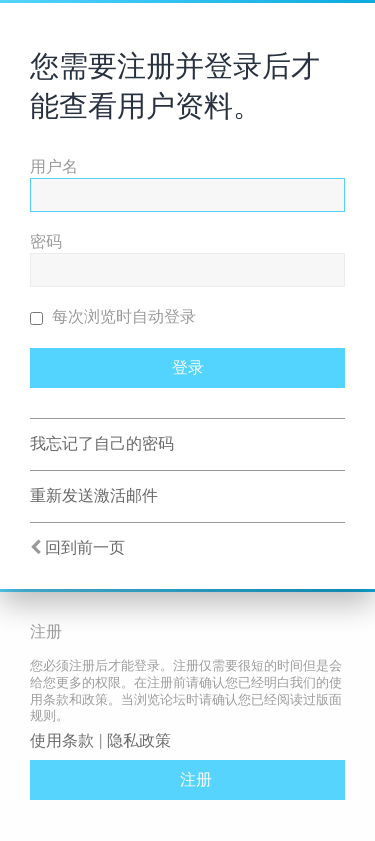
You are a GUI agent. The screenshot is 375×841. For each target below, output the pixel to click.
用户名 (54, 166)
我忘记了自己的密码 (102, 443)
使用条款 (62, 740)
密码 (46, 241)
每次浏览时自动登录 (113, 316)
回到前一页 (85, 547)
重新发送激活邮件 (94, 495)
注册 (196, 779)
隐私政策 (139, 740)
